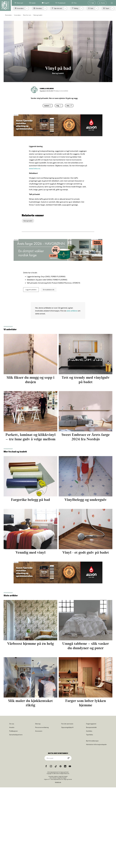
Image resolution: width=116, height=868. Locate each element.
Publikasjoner (14, 731)
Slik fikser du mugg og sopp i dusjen (30, 380)
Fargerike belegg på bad (30, 500)
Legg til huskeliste (31, 290)
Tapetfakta (89, 735)
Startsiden (8, 15)
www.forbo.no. (35, 168)
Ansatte (12, 727)
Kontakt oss (58, 782)
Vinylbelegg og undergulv (86, 500)
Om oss (12, 724)
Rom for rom (27, 15)
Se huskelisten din (49, 290)
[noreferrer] (65, 766)
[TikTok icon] (56, 766)
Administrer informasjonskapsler (96, 744)
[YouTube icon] (70, 766)
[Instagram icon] (51, 766)
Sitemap (38, 724)
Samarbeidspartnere (16, 735)
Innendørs (17, 15)
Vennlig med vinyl (30, 552)
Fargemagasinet (91, 724)
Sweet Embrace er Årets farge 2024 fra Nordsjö (86, 437)
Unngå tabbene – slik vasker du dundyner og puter (86, 646)
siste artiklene (72, 311)
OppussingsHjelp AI (67, 727)
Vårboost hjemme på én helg (30, 644)
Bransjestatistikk (91, 727)
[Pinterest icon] (60, 766)
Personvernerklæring (42, 727)
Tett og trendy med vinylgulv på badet (86, 380)
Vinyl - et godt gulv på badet (86, 552)
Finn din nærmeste (67, 724)
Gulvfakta (89, 731)
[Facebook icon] (46, 766)
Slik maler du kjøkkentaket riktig (30, 703)
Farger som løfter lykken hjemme (86, 703)
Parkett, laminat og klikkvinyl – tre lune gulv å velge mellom (30, 437)
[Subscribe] (68, 758)
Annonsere (39, 731)
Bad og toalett (38, 15)
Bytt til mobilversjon (92, 741)
